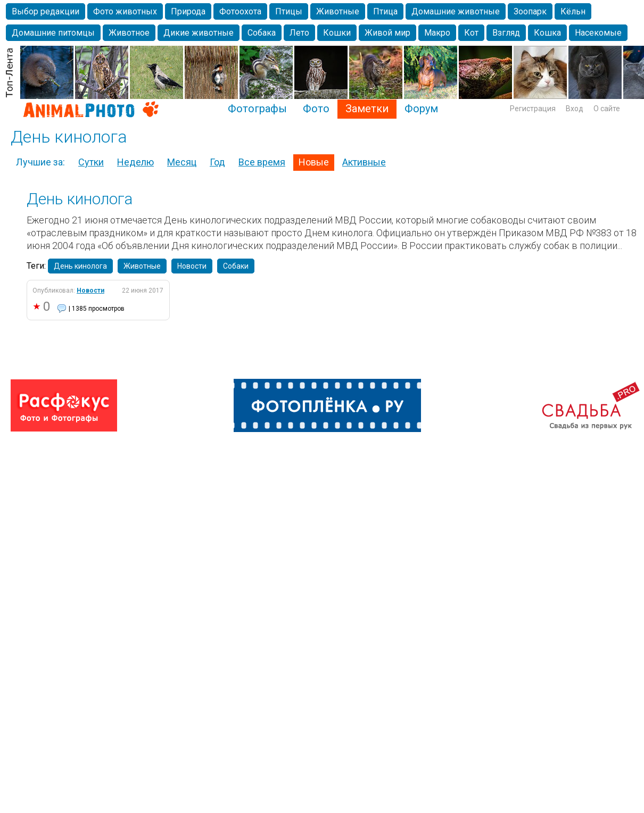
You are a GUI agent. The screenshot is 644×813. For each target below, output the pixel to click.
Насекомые (598, 33)
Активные (364, 162)
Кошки (337, 33)
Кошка (547, 33)
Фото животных (125, 11)
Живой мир (387, 33)
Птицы (289, 11)
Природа (188, 11)
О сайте (607, 109)
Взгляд (506, 33)
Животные (338, 11)
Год (217, 162)
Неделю (135, 162)
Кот (471, 33)
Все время (262, 162)
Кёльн (573, 11)
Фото (316, 109)
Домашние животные (456, 11)
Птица (385, 11)
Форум (421, 109)
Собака (262, 33)
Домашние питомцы (53, 33)
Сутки (91, 162)
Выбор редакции (46, 11)
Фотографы (257, 109)
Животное (129, 33)
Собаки (236, 266)
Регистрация (533, 109)
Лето (299, 33)
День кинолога (80, 199)
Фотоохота (240, 11)
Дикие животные (199, 33)
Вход (575, 109)
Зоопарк (530, 11)
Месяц (182, 162)
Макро (437, 33)
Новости (192, 266)
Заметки (367, 109)
